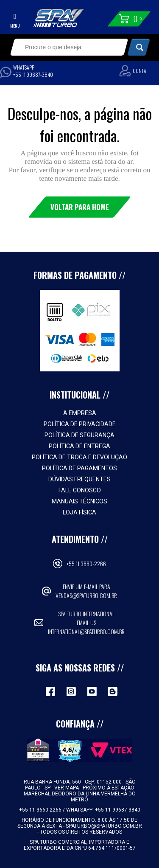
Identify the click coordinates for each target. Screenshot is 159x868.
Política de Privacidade (80, 424)
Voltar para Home (80, 207)
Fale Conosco (80, 490)
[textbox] (64, 47)
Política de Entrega (79, 446)
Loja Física (79, 512)
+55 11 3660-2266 (86, 563)
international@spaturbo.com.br (86, 631)
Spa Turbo (59, 18)
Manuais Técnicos (79, 501)
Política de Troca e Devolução (79, 457)
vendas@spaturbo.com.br (86, 595)
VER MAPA (67, 788)
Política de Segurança (79, 435)
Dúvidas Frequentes (79, 479)
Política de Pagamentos (79, 468)
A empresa (80, 413)
